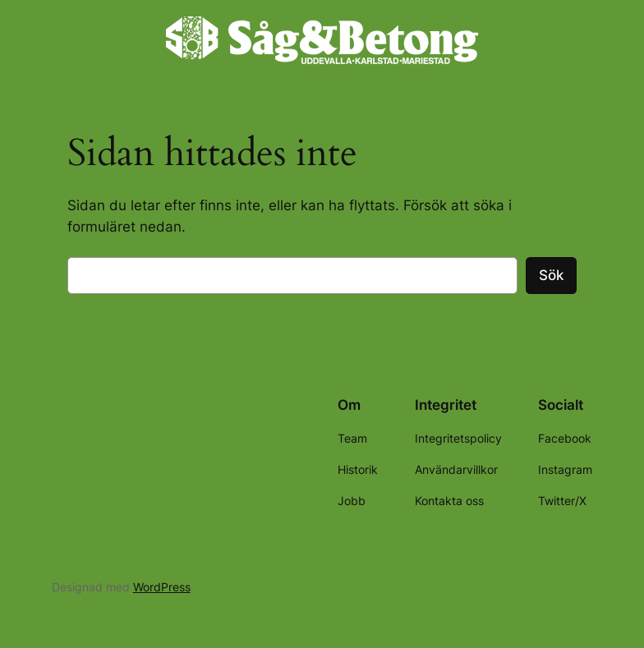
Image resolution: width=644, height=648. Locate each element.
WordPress (162, 587)
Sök (551, 275)
